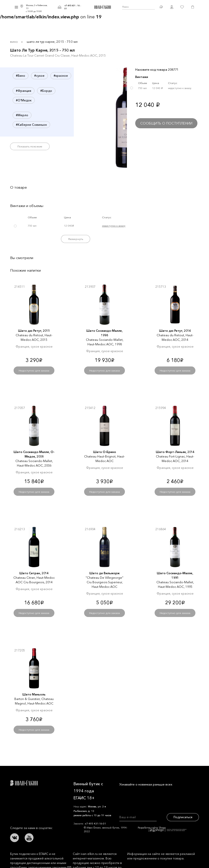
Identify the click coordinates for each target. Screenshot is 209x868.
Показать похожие (30, 146)
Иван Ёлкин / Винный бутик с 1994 (102, 7)
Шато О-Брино (105, 452)
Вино (14, 42)
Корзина (193, 7)
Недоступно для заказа (34, 370)
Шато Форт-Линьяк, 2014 (175, 452)
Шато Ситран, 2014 (34, 573)
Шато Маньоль (34, 694)
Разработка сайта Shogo (162, 829)
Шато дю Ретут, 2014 (175, 331)
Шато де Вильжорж (104, 573)
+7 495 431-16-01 (95, 824)
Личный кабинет (172, 7)
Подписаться (183, 817)
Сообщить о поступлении (166, 123)
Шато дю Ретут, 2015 (34, 331)
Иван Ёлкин (24, 783)
